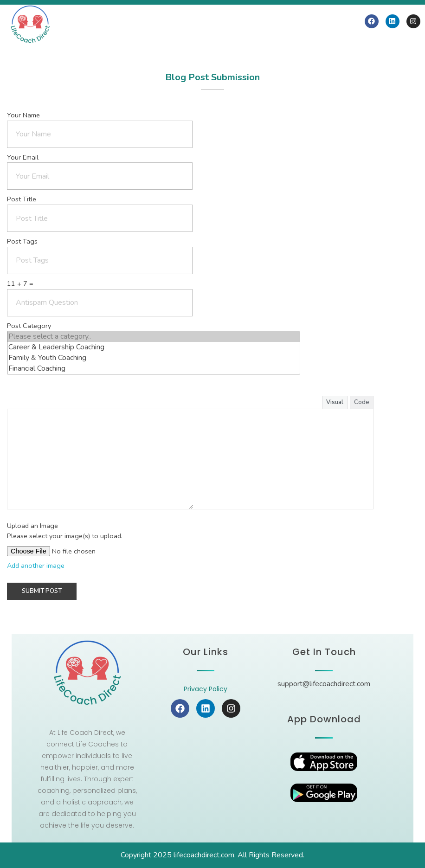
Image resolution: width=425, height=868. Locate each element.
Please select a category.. (154, 337)
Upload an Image (32, 526)
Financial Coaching (154, 369)
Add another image (36, 566)
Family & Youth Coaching (154, 358)
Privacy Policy (206, 689)
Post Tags (22, 241)
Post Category (29, 326)
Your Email (23, 157)
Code (362, 402)
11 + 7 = (20, 283)
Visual (335, 402)
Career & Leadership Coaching (154, 347)
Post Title (22, 199)
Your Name (23, 115)
